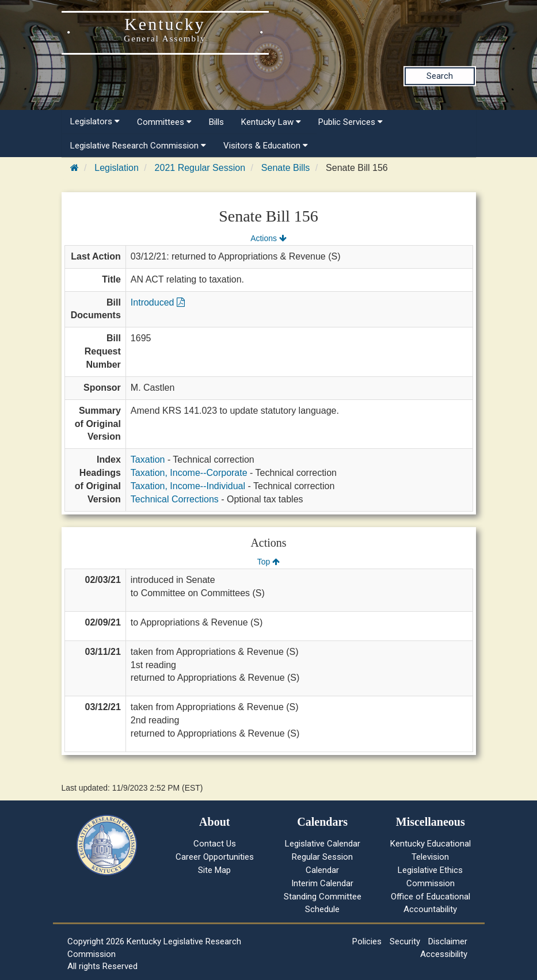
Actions (268, 238)
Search (440, 76)
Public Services (351, 122)
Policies (367, 941)
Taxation (148, 460)
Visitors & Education (266, 146)
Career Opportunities (215, 857)
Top (268, 562)
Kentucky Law (271, 122)
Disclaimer (448, 941)
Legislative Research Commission (138, 146)
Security (405, 941)
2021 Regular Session (200, 168)
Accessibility (444, 954)
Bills (216, 122)
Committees (164, 122)
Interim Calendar (322, 883)
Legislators (95, 121)
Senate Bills (286, 168)
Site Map (214, 870)
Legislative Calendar (323, 844)
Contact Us (215, 844)
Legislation (117, 168)
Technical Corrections (175, 499)
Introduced (158, 302)
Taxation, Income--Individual (188, 486)
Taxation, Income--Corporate (189, 473)
